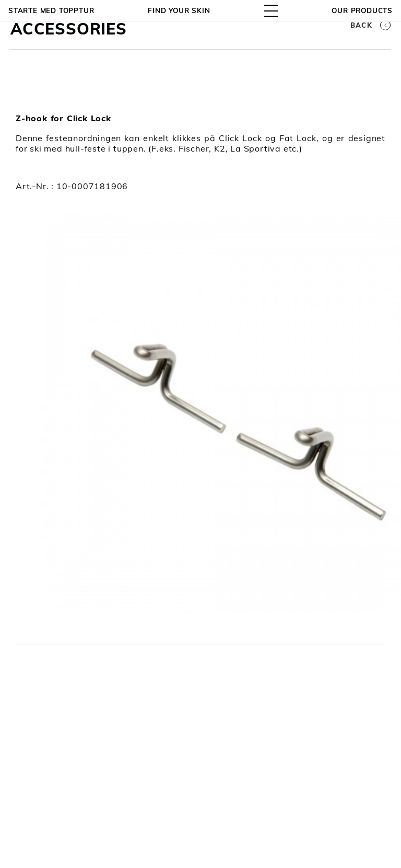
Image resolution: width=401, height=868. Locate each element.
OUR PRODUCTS (362, 10)
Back (370, 25)
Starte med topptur (51, 10)
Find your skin (179, 10)
